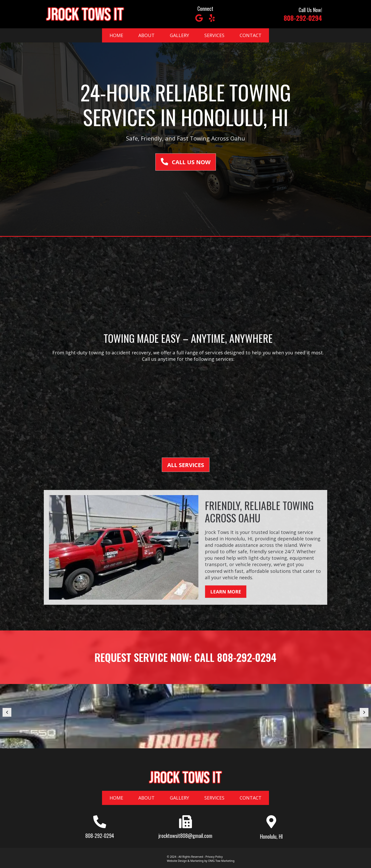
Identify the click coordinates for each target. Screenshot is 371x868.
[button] (199, 18)
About (146, 35)
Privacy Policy (214, 857)
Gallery (179, 35)
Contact (251, 35)
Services (214, 35)
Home (116, 35)
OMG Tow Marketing (221, 861)
